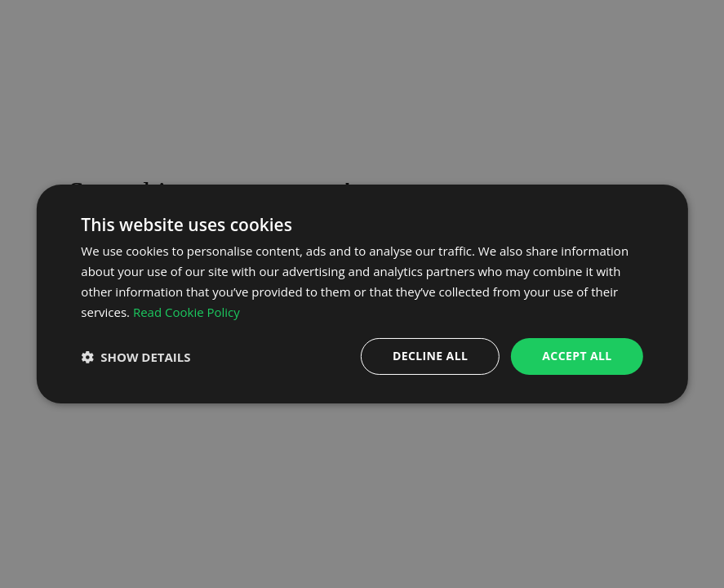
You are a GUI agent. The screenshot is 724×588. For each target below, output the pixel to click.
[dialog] (362, 294)
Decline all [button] (430, 356)
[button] (135, 357)
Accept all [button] (577, 356)
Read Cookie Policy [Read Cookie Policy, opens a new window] (187, 312)
